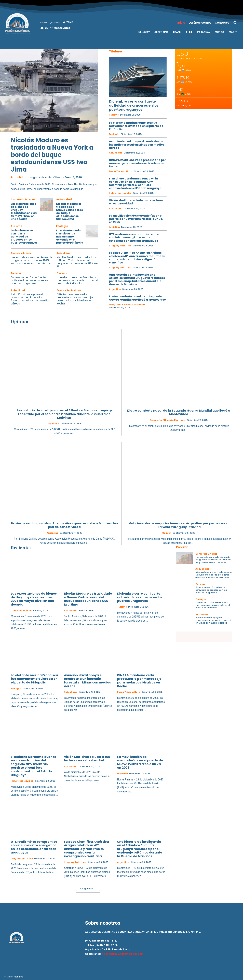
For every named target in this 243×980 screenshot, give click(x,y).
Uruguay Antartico (120, 246)
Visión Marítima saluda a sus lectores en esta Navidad (136, 202)
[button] (235, 23)
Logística (114, 227)
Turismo (16, 226)
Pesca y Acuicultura (69, 290)
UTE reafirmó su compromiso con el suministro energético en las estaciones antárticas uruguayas (134, 237)
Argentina (115, 289)
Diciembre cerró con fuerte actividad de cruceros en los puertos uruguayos (24, 237)
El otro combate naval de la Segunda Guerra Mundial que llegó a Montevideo (137, 298)
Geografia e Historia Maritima (127, 305)
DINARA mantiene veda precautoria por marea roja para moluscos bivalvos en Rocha (75, 299)
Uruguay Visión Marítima (45, 177)
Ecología (62, 226)
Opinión (167, 533)
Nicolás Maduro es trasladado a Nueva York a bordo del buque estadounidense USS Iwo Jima (52, 155)
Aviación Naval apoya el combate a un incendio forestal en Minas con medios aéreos (30, 299)
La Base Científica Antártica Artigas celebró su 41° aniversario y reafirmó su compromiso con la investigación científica (137, 258)
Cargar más (88, 889)
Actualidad (19, 177)
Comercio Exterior (23, 199)
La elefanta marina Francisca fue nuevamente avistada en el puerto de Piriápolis (70, 237)
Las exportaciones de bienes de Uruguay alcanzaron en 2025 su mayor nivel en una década (24, 211)
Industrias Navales (120, 193)
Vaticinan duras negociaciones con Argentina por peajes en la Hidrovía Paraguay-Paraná (179, 525)
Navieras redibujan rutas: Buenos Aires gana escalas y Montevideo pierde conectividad (64, 525)
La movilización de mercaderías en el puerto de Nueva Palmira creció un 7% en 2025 (136, 219)
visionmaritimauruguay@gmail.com (122, 954)
